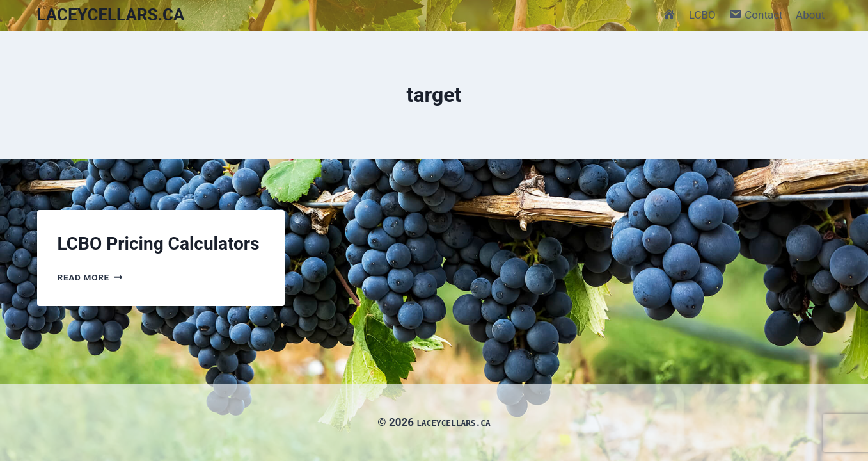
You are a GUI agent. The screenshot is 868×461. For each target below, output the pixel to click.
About (810, 15)
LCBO (702, 15)
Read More (90, 277)
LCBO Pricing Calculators (159, 244)
